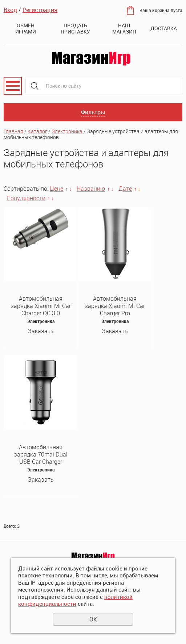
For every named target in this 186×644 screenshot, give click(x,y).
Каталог (37, 131)
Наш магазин (124, 28)
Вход (10, 10)
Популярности (26, 198)
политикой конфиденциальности (75, 600)
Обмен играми (26, 28)
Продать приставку (75, 28)
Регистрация (40, 10)
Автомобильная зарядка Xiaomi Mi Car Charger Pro (115, 306)
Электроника (67, 131)
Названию (91, 189)
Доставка (164, 28)
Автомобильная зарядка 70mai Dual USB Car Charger (41, 454)
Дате (125, 189)
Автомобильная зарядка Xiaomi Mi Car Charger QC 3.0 (41, 306)
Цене (56, 189)
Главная (13, 131)
